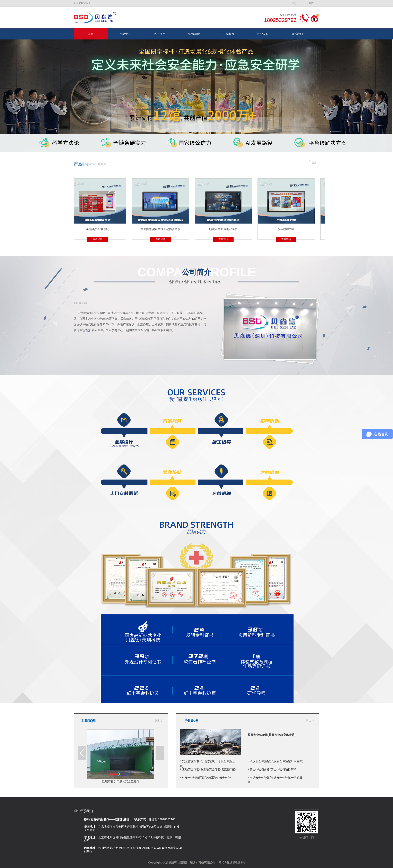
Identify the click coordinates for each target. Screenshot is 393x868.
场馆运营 (194, 34)
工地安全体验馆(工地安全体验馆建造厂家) (209, 769)
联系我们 (297, 34)
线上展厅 (160, 34)
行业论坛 (263, 34)
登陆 (311, 3)
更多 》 (159, 721)
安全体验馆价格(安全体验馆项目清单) (274, 769)
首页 (91, 34)
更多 (314, 163)
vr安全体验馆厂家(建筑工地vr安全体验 (207, 778)
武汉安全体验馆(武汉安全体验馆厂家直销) (276, 761)
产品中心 (125, 34)
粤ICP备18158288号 (232, 862)
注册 (294, 3)
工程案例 (228, 34)
